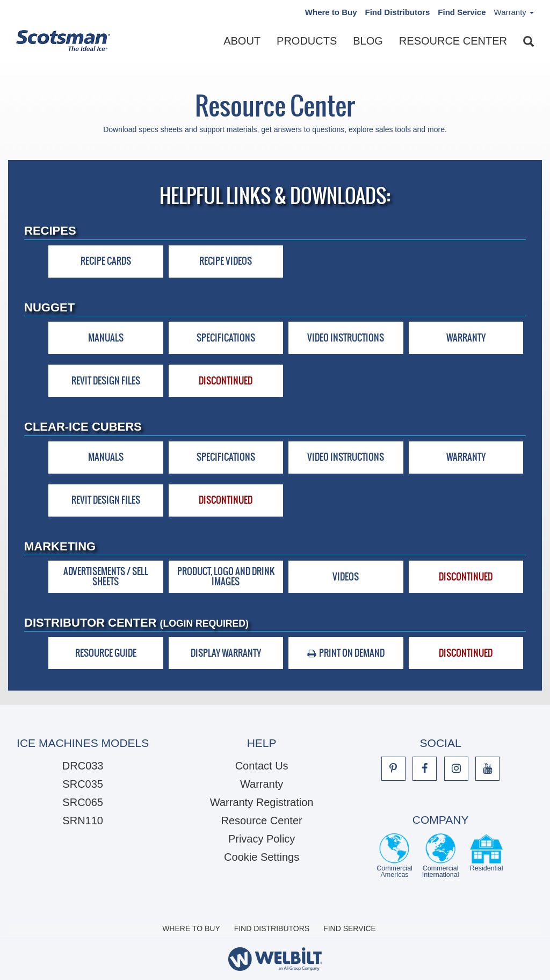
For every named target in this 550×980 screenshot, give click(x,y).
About (242, 41)
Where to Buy (331, 12)
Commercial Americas (395, 856)
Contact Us (262, 766)
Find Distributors (398, 12)
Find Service (462, 12)
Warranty (262, 784)
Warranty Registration (262, 802)
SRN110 (83, 821)
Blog (368, 41)
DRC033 (83, 766)
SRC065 (83, 802)
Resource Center (453, 41)
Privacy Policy (262, 839)
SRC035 (83, 784)
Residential (487, 856)
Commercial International (441, 856)
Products (307, 41)
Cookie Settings (262, 857)
